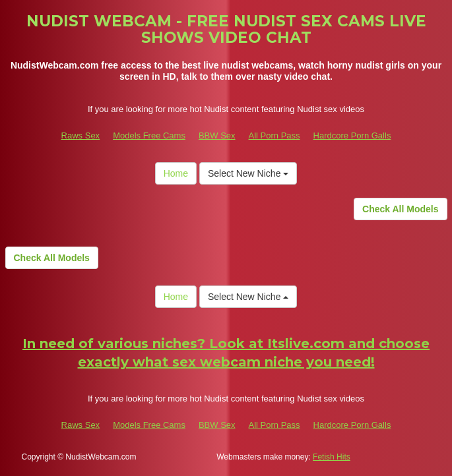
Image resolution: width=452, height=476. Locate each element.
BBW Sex (217, 135)
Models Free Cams (149, 135)
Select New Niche (248, 173)
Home (176, 173)
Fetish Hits (332, 457)
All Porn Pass (274, 135)
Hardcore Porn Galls (352, 135)
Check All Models (400, 209)
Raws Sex (81, 135)
